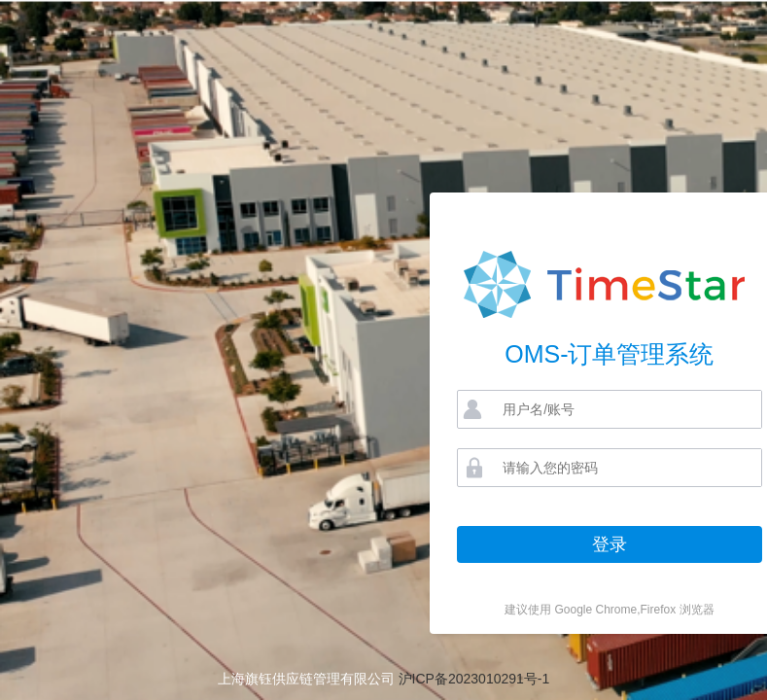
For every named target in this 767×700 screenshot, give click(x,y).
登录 (610, 544)
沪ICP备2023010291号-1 (474, 679)
